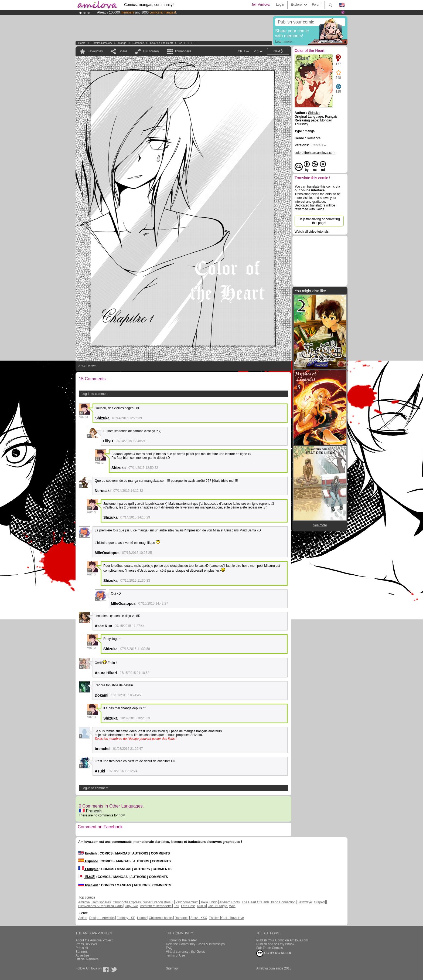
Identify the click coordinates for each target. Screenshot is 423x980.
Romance (138, 43)
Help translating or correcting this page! (319, 221)
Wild (232, 906)
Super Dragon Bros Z (158, 902)
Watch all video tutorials (312, 232)
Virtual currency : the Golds (185, 952)
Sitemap (172, 968)
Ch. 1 (182, 43)
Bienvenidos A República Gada (100, 906)
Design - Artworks (102, 918)
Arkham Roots (230, 902)
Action (83, 918)
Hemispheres (101, 902)
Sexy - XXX (199, 918)
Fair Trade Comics (270, 948)
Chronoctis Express (127, 902)
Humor (142, 918)
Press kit (82, 948)
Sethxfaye (305, 902)
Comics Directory (102, 43)
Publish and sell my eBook (275, 944)
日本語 (86, 877)
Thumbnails (183, 51)
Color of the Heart (161, 43)
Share (123, 51)
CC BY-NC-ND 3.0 (274, 953)
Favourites (95, 51)
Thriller (214, 918)
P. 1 (194, 43)
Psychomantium (187, 902)
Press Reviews (86, 944)
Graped (319, 902)
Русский (88, 885)
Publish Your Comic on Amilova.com (282, 940)
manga (122, 43)
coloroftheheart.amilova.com (315, 153)
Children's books (161, 918)
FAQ (169, 948)
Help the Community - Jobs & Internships (195, 944)
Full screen (151, 51)
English (88, 853)
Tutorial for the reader (181, 940)
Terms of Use (175, 955)
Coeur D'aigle (218, 906)
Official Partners (87, 959)
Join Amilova (260, 5)
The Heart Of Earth (255, 902)
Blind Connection (283, 902)
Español (88, 861)
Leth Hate (188, 906)
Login (280, 5)
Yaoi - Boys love (232, 918)
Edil (176, 906)
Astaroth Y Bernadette (156, 906)
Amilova (84, 902)
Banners (82, 952)
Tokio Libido (209, 902)
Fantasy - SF (126, 918)
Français (91, 811)
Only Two (131, 906)
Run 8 (201, 906)
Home (82, 43)
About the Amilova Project (94, 940)
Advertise (82, 955)
